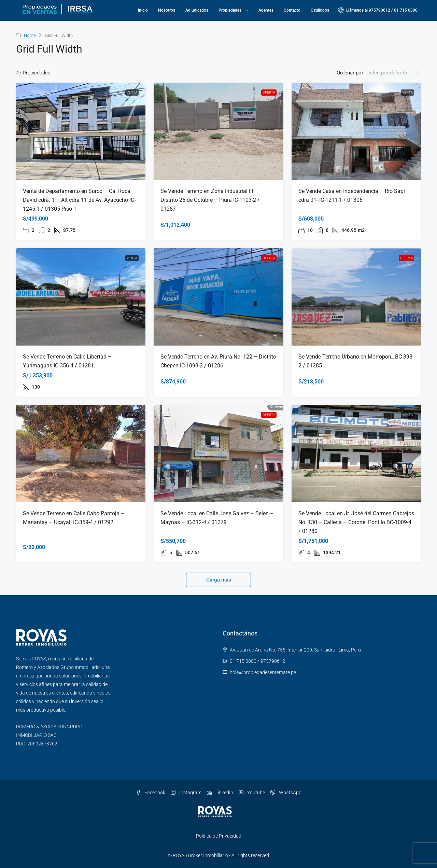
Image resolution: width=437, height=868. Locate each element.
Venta (132, 92)
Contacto (292, 10)
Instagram (186, 793)
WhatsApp (286, 793)
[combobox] (393, 73)
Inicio (143, 10)
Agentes (266, 10)
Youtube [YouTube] (252, 793)
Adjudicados (197, 10)
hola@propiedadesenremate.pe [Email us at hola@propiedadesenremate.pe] (263, 672)
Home (30, 35)
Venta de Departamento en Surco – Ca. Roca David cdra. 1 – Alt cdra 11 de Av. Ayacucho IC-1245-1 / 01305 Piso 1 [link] (79, 200)
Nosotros (167, 10)
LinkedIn (220, 793)
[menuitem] (378, 10)
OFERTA (269, 92)
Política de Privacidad (219, 836)
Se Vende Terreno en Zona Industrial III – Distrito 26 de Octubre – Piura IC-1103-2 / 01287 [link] (210, 200)
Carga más (219, 580)
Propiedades (230, 10)
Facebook (151, 793)
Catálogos (320, 10)
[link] (81, 131)
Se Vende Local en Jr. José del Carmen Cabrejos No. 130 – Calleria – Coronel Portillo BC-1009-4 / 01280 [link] (356, 522)
